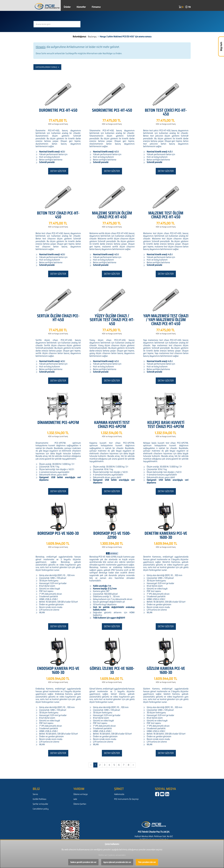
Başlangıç (92, 37)
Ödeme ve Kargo (81, 794)
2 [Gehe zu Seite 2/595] (100, 765)
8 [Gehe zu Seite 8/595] (128, 765)
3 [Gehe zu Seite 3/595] (105, 765)
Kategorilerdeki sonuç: (47, 67)
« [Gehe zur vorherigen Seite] (91, 765)
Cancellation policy (41, 809)
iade (75, 799)
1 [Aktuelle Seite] (95, 765)
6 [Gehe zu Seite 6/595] (119, 765)
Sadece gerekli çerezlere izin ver (83, 862)
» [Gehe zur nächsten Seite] (133, 765)
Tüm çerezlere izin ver (147, 862)
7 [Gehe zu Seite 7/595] (124, 765)
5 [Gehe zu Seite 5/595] (114, 765)
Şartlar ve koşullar (40, 804)
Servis (35, 794)
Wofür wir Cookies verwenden (112, 855)
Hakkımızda (119, 794)
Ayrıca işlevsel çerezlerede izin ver (117, 862)
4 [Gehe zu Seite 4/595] (109, 765)
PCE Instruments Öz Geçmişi (126, 799)
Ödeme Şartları (80, 804)
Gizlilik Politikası (39, 799)
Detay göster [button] (58, 171)
